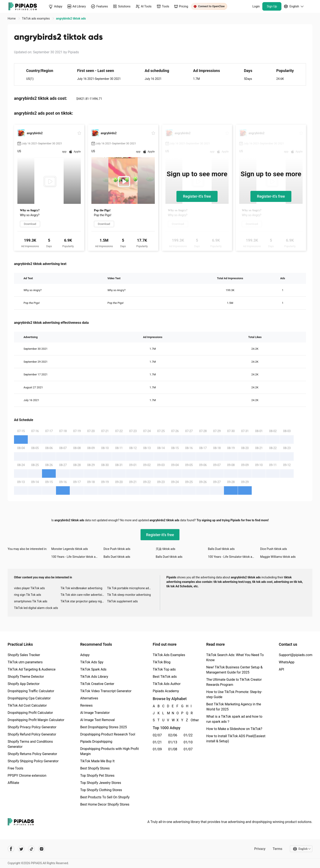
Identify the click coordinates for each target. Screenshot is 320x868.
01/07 (188, 749)
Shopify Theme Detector (26, 677)
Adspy (85, 655)
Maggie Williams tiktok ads (278, 557)
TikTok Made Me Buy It (97, 761)
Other (191, 720)
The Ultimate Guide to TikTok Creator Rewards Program (234, 682)
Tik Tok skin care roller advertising (83, 595)
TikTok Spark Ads (93, 669)
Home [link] (12, 18)
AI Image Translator (95, 713)
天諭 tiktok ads (165, 549)
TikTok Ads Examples (169, 655)
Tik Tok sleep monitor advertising (129, 595)
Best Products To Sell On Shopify (105, 797)
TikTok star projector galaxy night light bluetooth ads (84, 601)
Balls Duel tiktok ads (221, 549)
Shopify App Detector (24, 684)
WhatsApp (287, 662)
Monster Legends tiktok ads (70, 549)
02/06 (173, 735)
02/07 (157, 735)
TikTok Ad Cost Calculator (27, 705)
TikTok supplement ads (122, 601)
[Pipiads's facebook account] (11, 849)
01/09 (157, 749)
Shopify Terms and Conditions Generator (30, 744)
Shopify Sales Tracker (24, 655)
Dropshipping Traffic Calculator (31, 691)
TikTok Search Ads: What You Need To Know (235, 657)
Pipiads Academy (166, 691)
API (282, 669)
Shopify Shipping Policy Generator (33, 761)
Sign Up (272, 6)
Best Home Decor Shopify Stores (105, 804)
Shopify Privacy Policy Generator (32, 727)
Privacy (260, 849)
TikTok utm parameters (25, 662)
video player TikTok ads (29, 588)
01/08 (173, 749)
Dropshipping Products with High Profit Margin (109, 751)
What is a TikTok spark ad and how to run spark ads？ (234, 719)
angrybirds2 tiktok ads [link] (71, 18)
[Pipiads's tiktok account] (31, 849)
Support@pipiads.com (296, 655)
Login (256, 6)
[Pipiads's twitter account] (21, 849)
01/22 (188, 735)
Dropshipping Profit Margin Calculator (36, 720)
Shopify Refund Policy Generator (32, 734)
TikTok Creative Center (97, 684)
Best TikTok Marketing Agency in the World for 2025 (234, 707)
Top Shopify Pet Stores (97, 776)
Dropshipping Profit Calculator (30, 713)
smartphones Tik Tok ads (31, 601)
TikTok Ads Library (94, 677)
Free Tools (15, 768)
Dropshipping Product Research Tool (108, 734)
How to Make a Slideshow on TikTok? (234, 729)
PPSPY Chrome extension (27, 776)
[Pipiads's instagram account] (42, 849)
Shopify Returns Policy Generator (32, 754)
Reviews (86, 705)
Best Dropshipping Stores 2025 (103, 727)
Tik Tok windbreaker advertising (81, 588)
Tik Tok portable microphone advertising (130, 588)
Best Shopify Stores (95, 768)
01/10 (188, 742)
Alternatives (89, 698)
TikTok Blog (162, 662)
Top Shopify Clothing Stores (101, 790)
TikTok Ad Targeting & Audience (32, 669)
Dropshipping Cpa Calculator (29, 698)
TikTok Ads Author (167, 684)
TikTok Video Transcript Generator (106, 691)
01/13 (173, 742)
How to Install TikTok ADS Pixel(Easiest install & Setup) (236, 739)
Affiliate (13, 783)
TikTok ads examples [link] (36, 18)
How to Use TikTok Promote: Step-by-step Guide (234, 694)
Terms (277, 849)
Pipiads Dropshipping (96, 742)
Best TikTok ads (165, 677)
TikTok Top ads (164, 669)
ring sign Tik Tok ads (28, 595)
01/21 (157, 742)
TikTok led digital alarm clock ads (36, 608)
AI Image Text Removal (97, 720)
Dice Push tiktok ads (117, 549)
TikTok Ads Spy (92, 662)
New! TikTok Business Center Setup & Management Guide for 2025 (235, 670)
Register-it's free (197, 196)
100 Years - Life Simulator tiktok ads (75, 557)
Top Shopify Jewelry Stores (101, 783)
